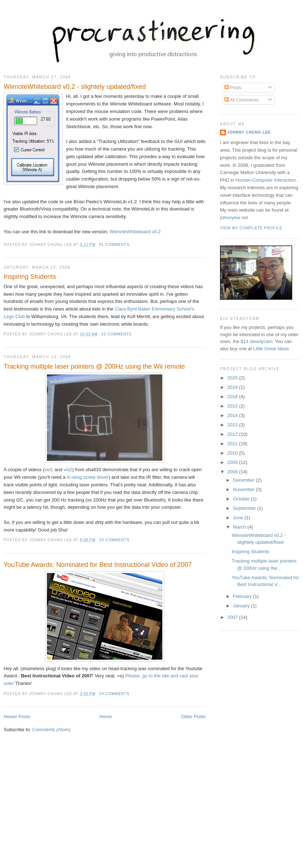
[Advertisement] (155, 811)
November (245, 489)
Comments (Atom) (51, 730)
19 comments (114, 694)
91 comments (114, 245)
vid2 (68, 470)
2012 (233, 434)
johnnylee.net (234, 218)
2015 (233, 406)
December (245, 480)
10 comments (117, 334)
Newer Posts (17, 717)
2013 (233, 425)
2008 (233, 472)
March (240, 527)
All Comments (242, 100)
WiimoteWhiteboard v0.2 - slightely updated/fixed (75, 87)
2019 (233, 387)
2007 (233, 617)
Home (106, 717)
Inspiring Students (30, 277)
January (242, 606)
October (242, 499)
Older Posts (193, 717)
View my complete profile (251, 228)
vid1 (49, 470)
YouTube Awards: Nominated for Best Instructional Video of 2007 (98, 565)
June (239, 518)
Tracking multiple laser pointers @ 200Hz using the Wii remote (94, 366)
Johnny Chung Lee (249, 132)
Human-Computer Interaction (266, 180)
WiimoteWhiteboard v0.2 (135, 232)
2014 (233, 415)
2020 (233, 378)
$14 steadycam (256, 341)
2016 (233, 397)
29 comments (114, 540)
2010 (233, 453)
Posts (233, 88)
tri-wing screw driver (88, 477)
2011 (233, 444)
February (243, 596)
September (245, 508)
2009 (233, 462)
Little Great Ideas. (272, 349)
